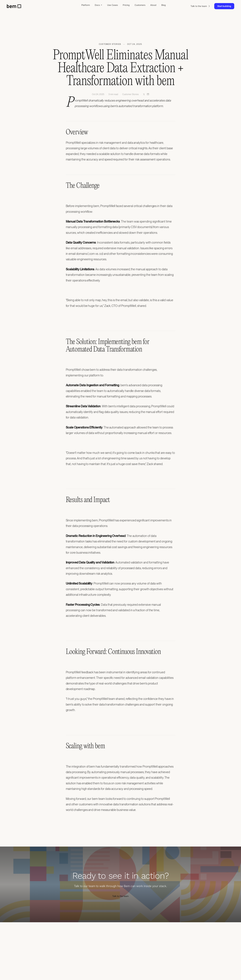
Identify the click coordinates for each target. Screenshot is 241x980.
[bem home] (14, 6)
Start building (224, 6)
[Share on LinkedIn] (148, 94)
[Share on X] (144, 94)
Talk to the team (120, 896)
